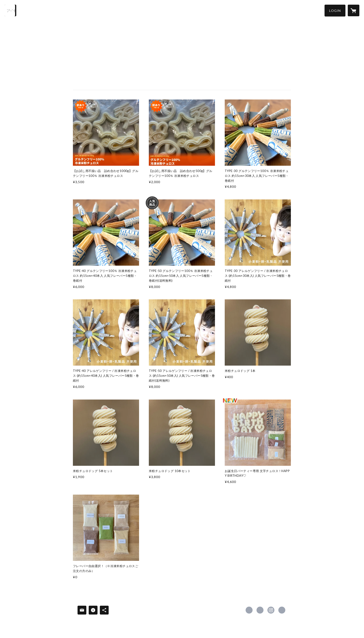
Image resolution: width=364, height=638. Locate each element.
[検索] (10, 10)
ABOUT (96, 10)
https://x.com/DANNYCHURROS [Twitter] (260, 610)
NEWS (114, 10)
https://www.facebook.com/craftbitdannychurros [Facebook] (249, 610)
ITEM (53, 10)
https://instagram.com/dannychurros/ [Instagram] (271, 610)
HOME (37, 10)
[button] (335, 11)
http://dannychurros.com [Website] (282, 610)
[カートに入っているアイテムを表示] (354, 10)
